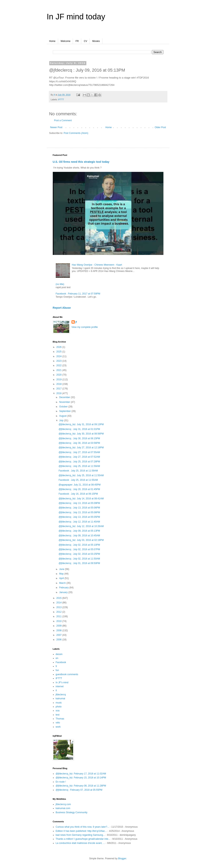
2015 (59, 598)
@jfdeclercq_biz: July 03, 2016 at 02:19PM (81, 540)
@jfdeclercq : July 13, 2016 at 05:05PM (79, 517)
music (59, 703)
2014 (59, 603)
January (64, 592)
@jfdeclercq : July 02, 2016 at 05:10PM (79, 545)
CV (85, 41)
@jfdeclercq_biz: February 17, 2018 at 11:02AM (81, 774)
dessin (59, 654)
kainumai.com (63, 808)
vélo (58, 723)
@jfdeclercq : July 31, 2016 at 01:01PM (79, 429)
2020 (59, 375)
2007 (59, 635)
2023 (59, 361)
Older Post (160, 127)
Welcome (66, 41)
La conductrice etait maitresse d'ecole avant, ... (80, 843)
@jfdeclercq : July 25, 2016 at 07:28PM (79, 462)
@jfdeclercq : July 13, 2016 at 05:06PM (79, 508)
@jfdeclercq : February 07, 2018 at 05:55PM (79, 790)
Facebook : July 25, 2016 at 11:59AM (78, 471)
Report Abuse (62, 308)
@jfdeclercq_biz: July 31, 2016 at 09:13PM (81, 424)
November (65, 402)
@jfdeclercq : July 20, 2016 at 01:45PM (79, 489)
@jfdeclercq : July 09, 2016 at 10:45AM (79, 536)
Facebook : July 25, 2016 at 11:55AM (78, 480)
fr (56, 666)
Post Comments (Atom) (76, 133)
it (56, 690)
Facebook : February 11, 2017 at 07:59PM (78, 294)
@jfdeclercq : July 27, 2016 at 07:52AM (79, 457)
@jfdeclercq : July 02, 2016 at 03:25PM (79, 554)
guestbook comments (67, 674)
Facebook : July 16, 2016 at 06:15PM (78, 494)
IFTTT (61, 99)
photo (59, 707)
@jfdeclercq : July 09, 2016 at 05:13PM (79, 531)
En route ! (61, 782)
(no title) (60, 284)
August (63, 416)
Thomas (60, 719)
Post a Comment (63, 120)
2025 (59, 352)
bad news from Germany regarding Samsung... (80, 835)
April (62, 578)
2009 (59, 626)
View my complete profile (85, 327)
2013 (59, 607)
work (58, 727)
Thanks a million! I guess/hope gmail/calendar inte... (83, 839)
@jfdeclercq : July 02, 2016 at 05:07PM (79, 549)
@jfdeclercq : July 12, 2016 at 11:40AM (79, 522)
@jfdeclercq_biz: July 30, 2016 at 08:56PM (81, 434)
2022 (59, 365)
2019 (59, 380)
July (62, 420)
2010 (59, 621)
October (64, 407)
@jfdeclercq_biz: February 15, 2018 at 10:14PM (81, 778)
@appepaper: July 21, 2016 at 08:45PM (79, 485)
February (64, 588)
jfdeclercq (61, 695)
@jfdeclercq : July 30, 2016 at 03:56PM (79, 443)
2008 (59, 630)
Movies (96, 41)
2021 (59, 370)
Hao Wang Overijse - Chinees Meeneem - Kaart (97, 265)
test (58, 715)
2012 (59, 612)
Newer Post (56, 127)
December (65, 397)
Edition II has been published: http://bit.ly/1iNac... (81, 831)
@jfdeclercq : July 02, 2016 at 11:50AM (79, 559)
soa (58, 711)
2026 (59, 347)
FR (77, 41)
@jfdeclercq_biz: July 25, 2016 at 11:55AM (81, 475)
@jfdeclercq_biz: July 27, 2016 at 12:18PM (81, 448)
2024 (59, 356)
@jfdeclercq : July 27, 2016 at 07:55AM (79, 452)
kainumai (60, 699)
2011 (59, 616)
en (57, 658)
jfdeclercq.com (63, 804)
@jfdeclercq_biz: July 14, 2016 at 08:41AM (81, 499)
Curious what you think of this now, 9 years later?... (83, 827)
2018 (59, 384)
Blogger (122, 859)
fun (57, 670)
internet (60, 686)
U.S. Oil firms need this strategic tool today (81, 162)
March (63, 583)
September (65, 411)
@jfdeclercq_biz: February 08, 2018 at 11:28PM (81, 786)
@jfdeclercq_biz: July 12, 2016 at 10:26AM (81, 526)
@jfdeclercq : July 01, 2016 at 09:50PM (79, 563)
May (62, 574)
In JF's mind (62, 682)
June (62, 569)
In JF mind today (76, 17)
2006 (59, 640)
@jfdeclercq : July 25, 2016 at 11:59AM (79, 466)
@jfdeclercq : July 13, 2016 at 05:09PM (79, 503)
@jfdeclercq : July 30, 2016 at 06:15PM (79, 438)
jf (76, 322)
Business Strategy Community (72, 812)
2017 (59, 389)
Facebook (61, 662)
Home (52, 41)
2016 (59, 393)
